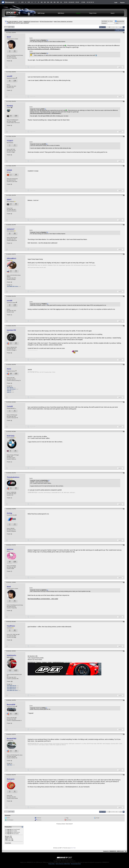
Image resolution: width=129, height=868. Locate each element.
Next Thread (69, 824)
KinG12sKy (11, 436)
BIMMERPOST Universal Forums (31, 22)
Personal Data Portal (76, 864)
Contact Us (106, 851)
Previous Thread (61, 824)
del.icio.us (39, 820)
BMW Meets (61, 13)
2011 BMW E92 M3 (11, 687)
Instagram (39, 662)
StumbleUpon (10, 820)
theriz (9, 369)
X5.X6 (77, 2)
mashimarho (11, 655)
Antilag (9, 513)
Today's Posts (93, 13)
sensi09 (9, 76)
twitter (8, 818)
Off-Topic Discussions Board (46, 22)
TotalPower (11, 626)
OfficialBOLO (11, 258)
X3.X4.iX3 (71, 2)
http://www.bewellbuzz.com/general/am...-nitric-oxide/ (43, 599)
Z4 (61, 2)
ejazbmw (10, 549)
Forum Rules (8, 843)
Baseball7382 (12, 739)
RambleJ (10, 106)
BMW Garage (41, 13)
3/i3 (22, 2)
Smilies (7, 838)
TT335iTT (10, 141)
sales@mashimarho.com (58, 662)
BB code (7, 836)
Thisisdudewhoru (13, 477)
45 (12, 681)
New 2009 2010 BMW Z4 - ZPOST (15, 22)
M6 (55, 2)
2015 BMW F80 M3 (11, 689)
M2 (42, 2)
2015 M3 (9, 391)
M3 (45, 2)
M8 (58, 2)
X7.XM (83, 2)
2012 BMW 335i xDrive (12, 690)
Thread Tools (119, 30)
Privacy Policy (52, 864)
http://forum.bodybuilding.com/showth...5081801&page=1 (44, 49)
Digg (67, 818)
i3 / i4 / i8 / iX (90, 2)
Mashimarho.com (31, 662)
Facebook (44, 662)
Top (126, 851)
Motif (9, 37)
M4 (48, 2)
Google (98, 818)
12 (117, 27)
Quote (120, 67)
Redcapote (11, 779)
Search (113, 13)
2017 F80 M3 (10, 388)
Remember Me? (120, 21)
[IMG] (6, 839)
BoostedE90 (11, 705)
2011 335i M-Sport (11, 389)
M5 (51, 2)
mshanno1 (11, 229)
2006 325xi (10, 765)
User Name (104, 21)
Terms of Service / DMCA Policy (63, 864)
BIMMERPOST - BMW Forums (117, 851)
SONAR (9, 170)
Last (121, 27)
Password (104, 23)
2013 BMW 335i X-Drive (13, 286)
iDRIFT (9, 200)
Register (122, 3)
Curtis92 (10, 406)
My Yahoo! (69, 820)
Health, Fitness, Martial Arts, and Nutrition (63, 22)
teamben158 (11, 330)
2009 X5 (9, 392)
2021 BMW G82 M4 (11, 686)
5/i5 (29, 2)
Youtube (50, 662)
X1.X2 (66, 2)
